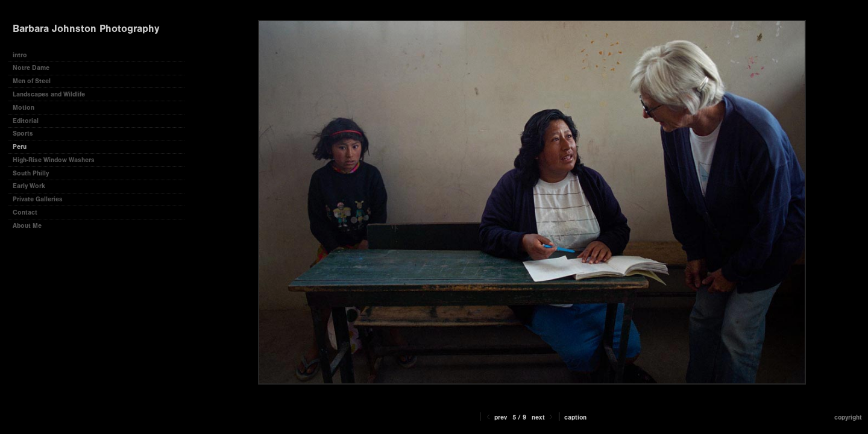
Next (543, 417)
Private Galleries (38, 199)
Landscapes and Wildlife (49, 94)
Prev (496, 417)
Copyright (848, 417)
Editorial (26, 121)
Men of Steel (32, 81)
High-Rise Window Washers (54, 160)
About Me (27, 226)
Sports (23, 134)
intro (20, 55)
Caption (575, 417)
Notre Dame (31, 68)
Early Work (29, 186)
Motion (24, 108)
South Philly (31, 173)
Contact (25, 212)
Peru (20, 147)
